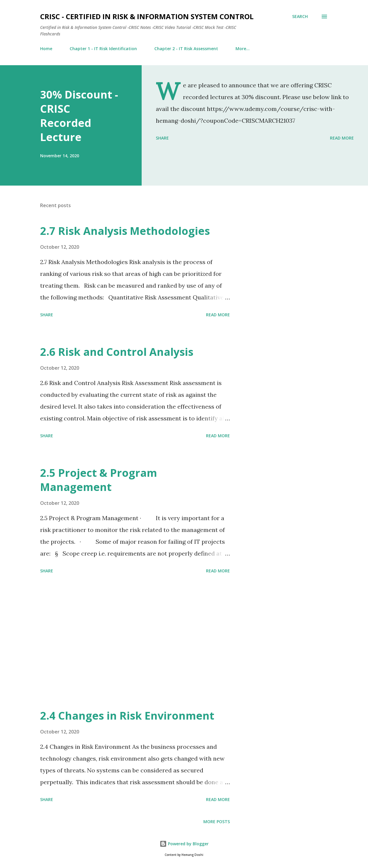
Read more (342, 138)
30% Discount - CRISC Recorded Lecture (79, 116)
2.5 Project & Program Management (99, 480)
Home (46, 49)
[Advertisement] (140, 642)
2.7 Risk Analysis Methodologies (125, 231)
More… (243, 49)
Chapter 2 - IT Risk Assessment (186, 49)
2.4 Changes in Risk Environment (127, 716)
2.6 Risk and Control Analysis (117, 352)
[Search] (300, 17)
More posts (217, 822)
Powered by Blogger (184, 844)
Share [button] (162, 138)
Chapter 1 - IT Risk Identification (103, 49)
